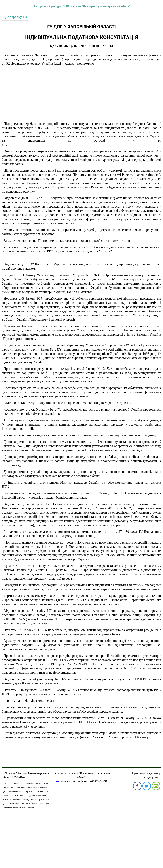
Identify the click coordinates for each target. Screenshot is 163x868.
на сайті (61, 781)
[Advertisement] (81, 94)
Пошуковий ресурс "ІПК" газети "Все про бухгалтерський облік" (81, 6)
